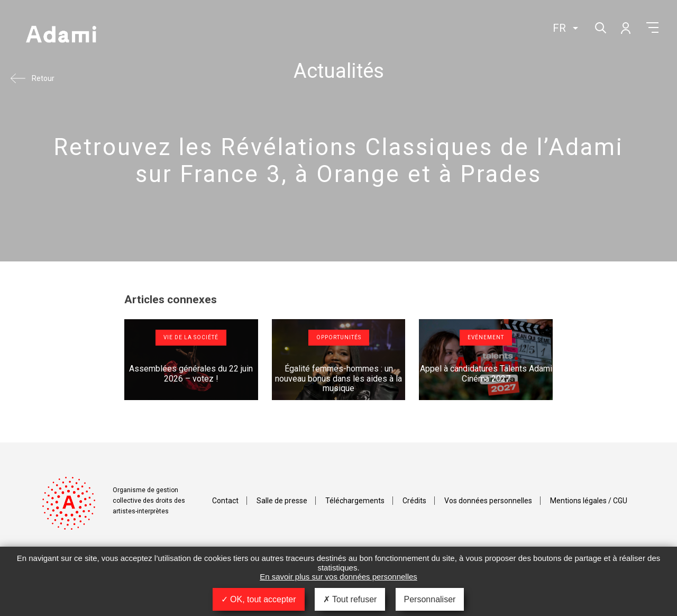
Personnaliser (430, 599)
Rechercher (600, 27)
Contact (225, 501)
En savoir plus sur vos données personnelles (338, 577)
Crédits (414, 501)
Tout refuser (350, 599)
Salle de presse (282, 501)
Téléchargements (355, 501)
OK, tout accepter (259, 599)
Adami (61, 35)
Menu (652, 28)
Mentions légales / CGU (589, 501)
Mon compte (625, 28)
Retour (43, 78)
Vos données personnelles (488, 501)
